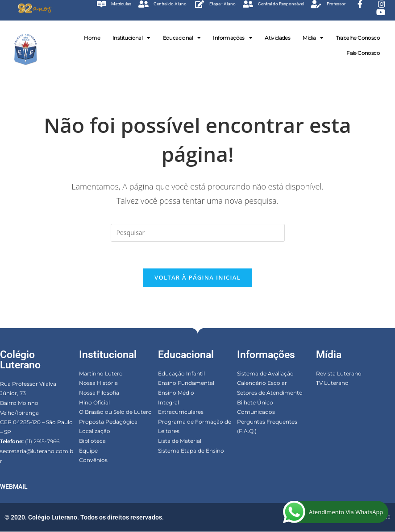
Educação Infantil (181, 374)
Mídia (313, 38)
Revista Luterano (339, 374)
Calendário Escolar (262, 383)
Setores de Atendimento (270, 393)
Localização (95, 431)
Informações (233, 38)
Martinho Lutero (101, 374)
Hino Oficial (94, 403)
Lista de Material (180, 441)
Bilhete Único (255, 403)
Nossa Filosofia (99, 393)
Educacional (182, 38)
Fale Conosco (363, 53)
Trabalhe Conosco (358, 38)
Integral (168, 403)
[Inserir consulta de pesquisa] (198, 233)
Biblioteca (92, 441)
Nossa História (98, 383)
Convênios (93, 460)
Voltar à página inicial (197, 278)
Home (92, 38)
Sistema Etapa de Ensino (191, 451)
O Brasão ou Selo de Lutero (115, 412)
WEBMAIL (14, 487)
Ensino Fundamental (186, 383)
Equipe (88, 451)
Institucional (131, 38)
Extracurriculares (181, 412)
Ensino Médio (176, 393)
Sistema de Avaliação (265, 374)
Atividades (277, 38)
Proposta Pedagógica (108, 422)
